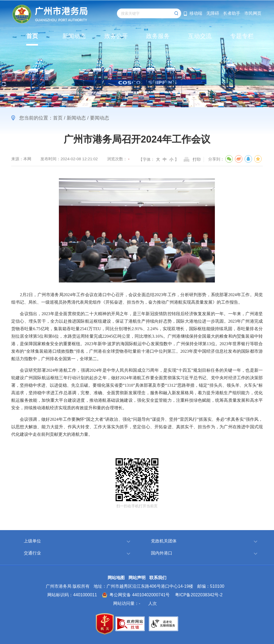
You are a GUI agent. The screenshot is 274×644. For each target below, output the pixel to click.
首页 (58, 118)
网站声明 (137, 578)
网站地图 (116, 578)
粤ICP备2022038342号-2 (199, 595)
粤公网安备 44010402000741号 (136, 595)
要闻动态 (100, 118)
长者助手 (232, 13)
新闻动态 (76, 118)
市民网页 (253, 13)
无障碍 (213, 13)
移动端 (196, 13)
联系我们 (158, 578)
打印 (197, 159)
